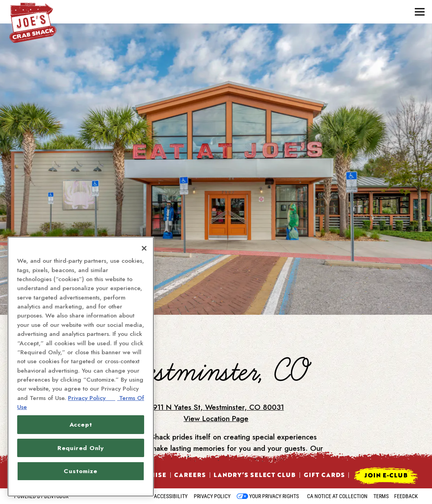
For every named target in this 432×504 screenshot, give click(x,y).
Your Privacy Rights (274, 496)
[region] (81, 367)
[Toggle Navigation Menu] (420, 12)
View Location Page (216, 396)
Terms (381, 496)
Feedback (406, 496)
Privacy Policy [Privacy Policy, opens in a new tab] (92, 398)
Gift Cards (324, 475)
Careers (190, 475)
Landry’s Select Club (255, 475)
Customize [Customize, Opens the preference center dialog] (80, 471)
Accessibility (171, 496)
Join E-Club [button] (386, 475)
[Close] (144, 248)
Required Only (81, 448)
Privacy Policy (212, 496)
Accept (81, 424)
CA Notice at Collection (337, 496)
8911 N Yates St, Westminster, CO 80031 (216, 385)
